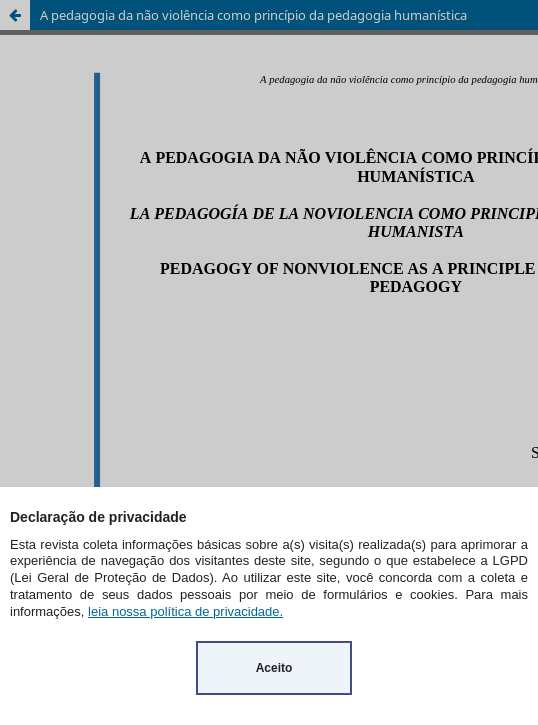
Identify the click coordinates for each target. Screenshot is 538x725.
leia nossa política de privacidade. (185, 611)
